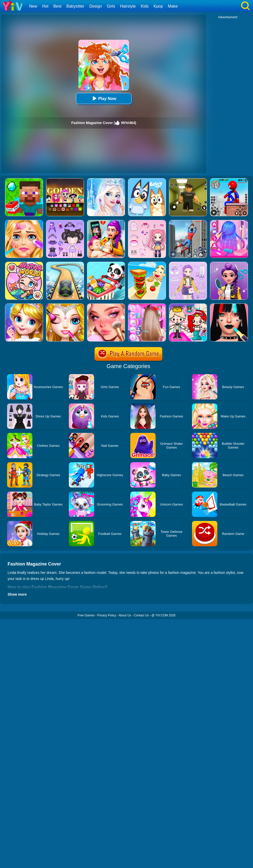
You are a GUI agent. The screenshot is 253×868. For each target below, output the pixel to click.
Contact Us (141, 615)
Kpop (158, 6)
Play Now (104, 98)
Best (57, 6)
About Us (125, 615)
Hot (45, 6)
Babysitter (75, 6)
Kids (145, 6)
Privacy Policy (107, 615)
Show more (17, 594)
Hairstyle (128, 6)
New (33, 6)
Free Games (86, 615)
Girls (111, 6)
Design (96, 6)
